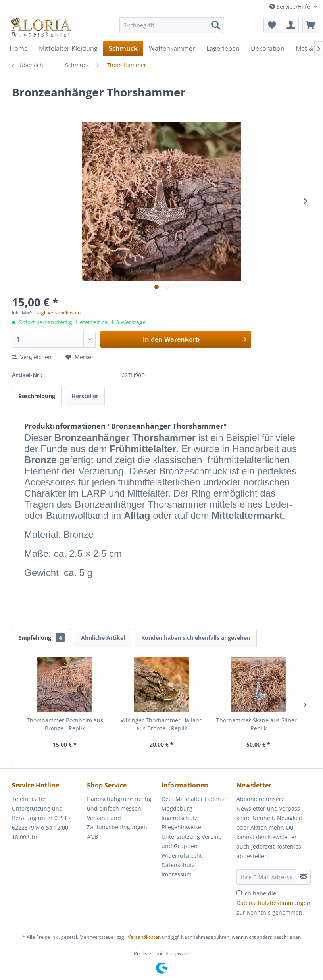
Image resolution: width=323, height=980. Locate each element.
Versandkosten (144, 937)
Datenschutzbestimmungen (273, 903)
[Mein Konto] (291, 25)
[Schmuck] (123, 48)
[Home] (19, 48)
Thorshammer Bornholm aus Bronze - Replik (65, 724)
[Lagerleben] (223, 48)
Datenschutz (178, 865)
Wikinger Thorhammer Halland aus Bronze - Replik (162, 724)
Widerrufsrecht (182, 856)
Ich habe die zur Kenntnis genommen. (273, 903)
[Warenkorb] (310, 25)
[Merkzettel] (271, 25)
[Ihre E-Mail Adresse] (266, 877)
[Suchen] (216, 25)
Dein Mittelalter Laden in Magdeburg (195, 804)
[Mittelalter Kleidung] (68, 48)
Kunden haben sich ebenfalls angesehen (196, 638)
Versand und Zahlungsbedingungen (117, 823)
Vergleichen (32, 357)
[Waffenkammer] (172, 48)
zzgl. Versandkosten (59, 313)
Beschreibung (37, 396)
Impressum (177, 874)
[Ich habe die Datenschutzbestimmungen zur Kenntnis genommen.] (239, 893)
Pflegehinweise (181, 827)
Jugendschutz (180, 818)
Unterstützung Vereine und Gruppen (192, 841)
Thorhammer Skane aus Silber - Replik (258, 724)
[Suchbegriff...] (172, 25)
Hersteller (85, 396)
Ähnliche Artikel (103, 638)
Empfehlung (41, 638)
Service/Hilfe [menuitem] (290, 7)
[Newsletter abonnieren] (303, 877)
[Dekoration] (268, 48)
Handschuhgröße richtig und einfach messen (119, 804)
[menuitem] (172, 29)
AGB (92, 837)
